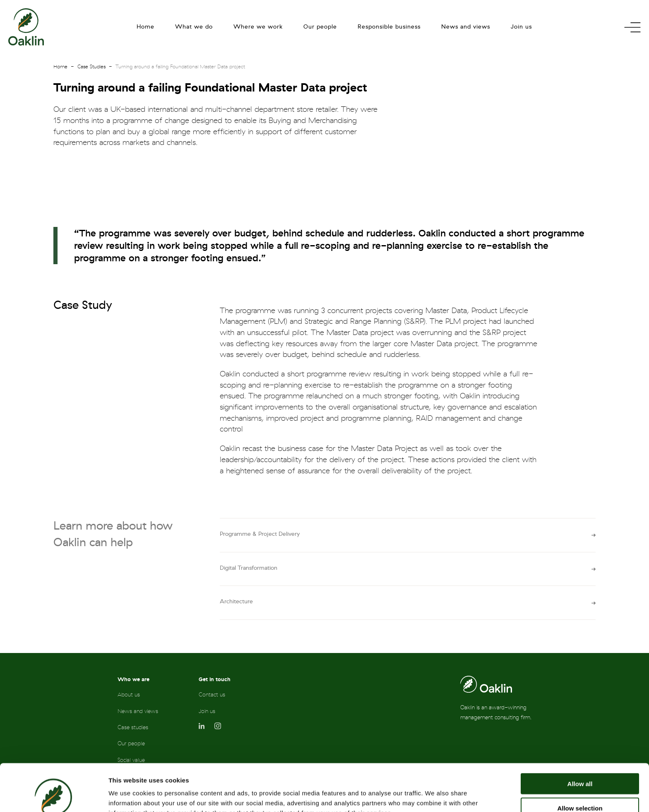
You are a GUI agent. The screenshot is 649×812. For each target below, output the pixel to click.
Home (145, 27)
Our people (320, 27)
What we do (194, 27)
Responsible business (389, 27)
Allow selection (580, 764)
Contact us (212, 695)
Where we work (258, 27)
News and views (466, 27)
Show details (434, 796)
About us (129, 695)
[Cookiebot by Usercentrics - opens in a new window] (54, 796)
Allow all (580, 739)
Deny (580, 788)
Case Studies (91, 67)
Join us (521, 27)
